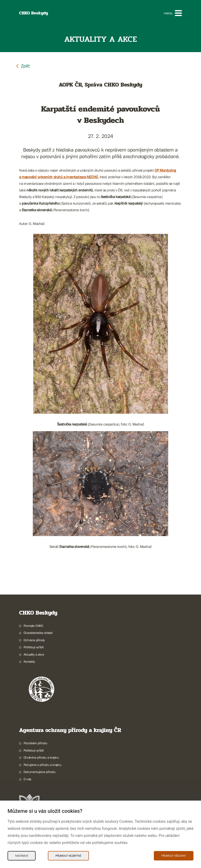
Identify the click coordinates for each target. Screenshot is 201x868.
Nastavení (22, 856)
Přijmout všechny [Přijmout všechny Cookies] (174, 856)
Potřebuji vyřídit (34, 647)
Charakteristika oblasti (38, 633)
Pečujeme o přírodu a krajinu (43, 765)
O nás (27, 779)
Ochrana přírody (34, 640)
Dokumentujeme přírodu (40, 772)
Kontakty (29, 661)
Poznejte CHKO (33, 626)
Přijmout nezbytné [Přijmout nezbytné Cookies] (68, 856)
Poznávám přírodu (36, 743)
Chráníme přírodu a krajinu (41, 757)
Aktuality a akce (34, 654)
